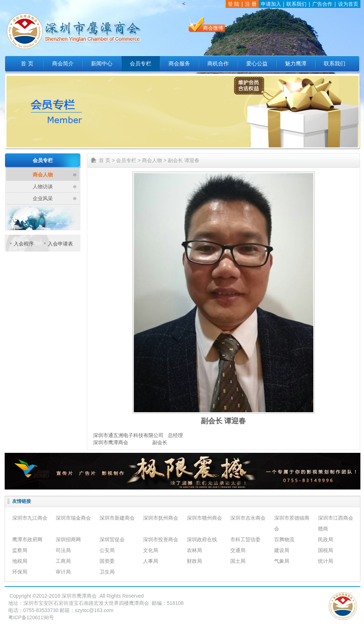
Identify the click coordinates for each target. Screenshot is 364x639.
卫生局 (107, 572)
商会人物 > (154, 160)
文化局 (151, 550)
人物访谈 (43, 187)
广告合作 (322, 4)
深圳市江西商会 (336, 518)
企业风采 (43, 198)
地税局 (20, 561)
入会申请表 (60, 244)
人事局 (151, 561)
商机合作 (218, 64)
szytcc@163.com (94, 610)
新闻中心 (102, 64)
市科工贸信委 (245, 539)
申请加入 (271, 4)
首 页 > (107, 160)
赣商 (323, 529)
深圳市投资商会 (161, 539)
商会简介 (63, 64)
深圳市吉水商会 (248, 518)
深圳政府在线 (202, 539)
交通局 (238, 550)
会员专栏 (140, 64)
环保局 (20, 572)
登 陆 (234, 4)
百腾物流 (284, 539)
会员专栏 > (128, 160)
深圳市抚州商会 (161, 518)
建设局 (282, 550)
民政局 (326, 539)
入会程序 (24, 244)
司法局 (63, 550)
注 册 (251, 4)
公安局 (107, 550)
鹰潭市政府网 (27, 539)
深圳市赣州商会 (204, 518)
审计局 (63, 572)
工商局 (63, 561)
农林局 (194, 550)
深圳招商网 (68, 539)
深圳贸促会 (112, 539)
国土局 (238, 561)
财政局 (194, 561)
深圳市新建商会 (117, 518)
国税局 (326, 550)
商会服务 (179, 64)
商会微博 (213, 28)
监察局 (20, 550)
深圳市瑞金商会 (73, 518)
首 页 (27, 64)
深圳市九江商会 (30, 518)
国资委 (107, 561)
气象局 (282, 561)
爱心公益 (257, 64)
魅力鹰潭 (296, 64)
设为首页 (348, 4)
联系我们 (296, 4)
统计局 (326, 561)
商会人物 (43, 175)
